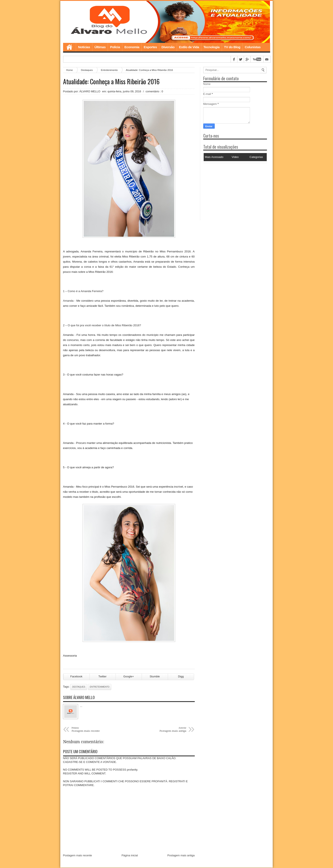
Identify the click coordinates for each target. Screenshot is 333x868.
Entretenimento (109, 70)
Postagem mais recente (78, 856)
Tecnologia (212, 47)
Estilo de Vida (189, 47)
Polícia (115, 47)
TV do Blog (232, 47)
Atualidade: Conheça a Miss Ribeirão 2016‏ (111, 82)
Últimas (100, 47)
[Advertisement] (230, 190)
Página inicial (130, 856)
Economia (132, 47)
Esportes (150, 47)
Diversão (168, 47)
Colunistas (253, 47)
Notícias (84, 47)
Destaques (87, 70)
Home (69, 48)
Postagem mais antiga (181, 856)
